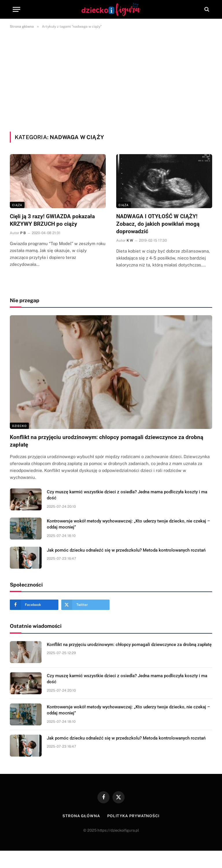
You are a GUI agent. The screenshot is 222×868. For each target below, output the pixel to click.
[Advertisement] (111, 79)
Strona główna (81, 816)
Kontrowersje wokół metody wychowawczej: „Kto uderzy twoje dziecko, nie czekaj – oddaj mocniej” (128, 524)
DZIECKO (19, 426)
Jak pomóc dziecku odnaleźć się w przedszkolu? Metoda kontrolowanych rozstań (126, 550)
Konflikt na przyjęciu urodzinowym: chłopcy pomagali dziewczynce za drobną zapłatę (107, 441)
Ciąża (17, 205)
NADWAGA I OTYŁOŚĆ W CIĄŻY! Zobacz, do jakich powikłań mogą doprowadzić (158, 224)
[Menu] (16, 9)
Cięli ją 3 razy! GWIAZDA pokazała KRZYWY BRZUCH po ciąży (52, 220)
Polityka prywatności (133, 816)
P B (23, 233)
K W (130, 240)
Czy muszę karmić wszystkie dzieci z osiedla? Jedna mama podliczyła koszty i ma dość (127, 495)
